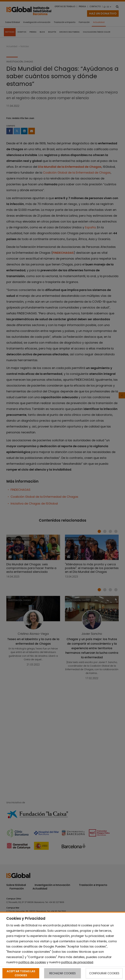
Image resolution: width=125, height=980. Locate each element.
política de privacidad (77, 962)
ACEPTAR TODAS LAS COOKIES (21, 973)
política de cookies (32, 962)
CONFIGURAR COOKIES (104, 973)
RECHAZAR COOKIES (62, 973)
